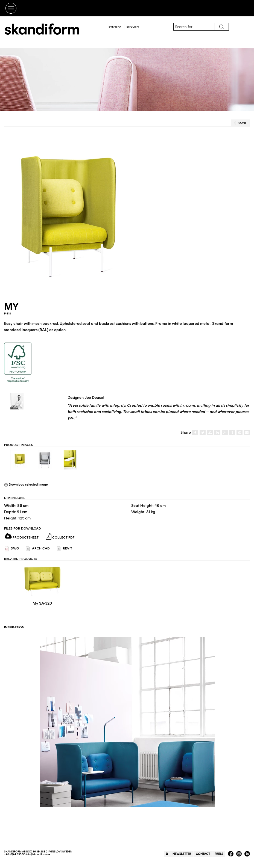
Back (240, 123)
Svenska (115, 27)
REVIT (65, 549)
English (133, 27)
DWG (12, 549)
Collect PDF (60, 536)
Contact (203, 854)
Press (219, 854)
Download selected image (26, 484)
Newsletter (182, 854)
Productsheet (22, 537)
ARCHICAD (38, 549)
